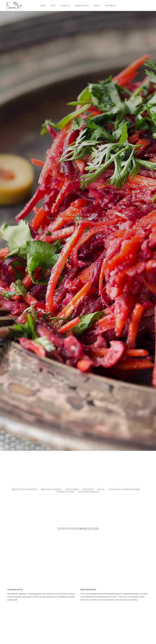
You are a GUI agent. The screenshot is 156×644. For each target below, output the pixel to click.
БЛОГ (53, 6)
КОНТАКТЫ (110, 6)
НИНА (43, 6)
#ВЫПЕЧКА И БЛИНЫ (51, 489)
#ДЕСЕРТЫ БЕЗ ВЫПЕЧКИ (24, 489)
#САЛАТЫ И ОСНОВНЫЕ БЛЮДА (125, 489)
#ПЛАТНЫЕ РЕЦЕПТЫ (89, 492)
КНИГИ (97, 6)
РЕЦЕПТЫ (66, 6)
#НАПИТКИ (88, 489)
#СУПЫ (101, 489)
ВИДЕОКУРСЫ (82, 6)
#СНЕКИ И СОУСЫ (65, 492)
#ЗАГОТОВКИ (72, 489)
